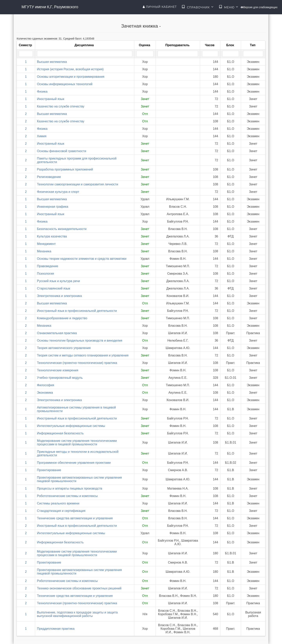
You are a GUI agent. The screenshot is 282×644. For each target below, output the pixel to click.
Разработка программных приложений (65, 169)
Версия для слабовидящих (259, 7)
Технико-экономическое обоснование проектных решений (79, 588)
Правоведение (48, 266)
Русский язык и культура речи (59, 281)
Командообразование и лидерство (62, 318)
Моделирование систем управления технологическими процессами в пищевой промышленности (77, 442)
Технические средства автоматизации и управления (75, 518)
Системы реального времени (58, 503)
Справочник (198, 7)
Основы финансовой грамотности (62, 151)
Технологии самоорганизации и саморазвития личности (78, 184)
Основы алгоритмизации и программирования (71, 77)
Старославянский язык (54, 288)
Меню (229, 7)
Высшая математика (52, 62)
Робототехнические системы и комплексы (67, 496)
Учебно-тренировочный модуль (60, 378)
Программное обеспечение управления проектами (74, 463)
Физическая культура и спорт (58, 192)
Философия (46, 385)
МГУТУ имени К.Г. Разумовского (50, 7)
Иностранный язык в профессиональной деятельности (77, 311)
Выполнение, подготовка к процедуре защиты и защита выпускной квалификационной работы (77, 614)
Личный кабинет (160, 7)
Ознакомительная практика (57, 333)
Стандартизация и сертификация (61, 511)
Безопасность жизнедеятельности (62, 229)
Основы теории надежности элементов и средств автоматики (82, 259)
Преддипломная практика (56, 629)
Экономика (45, 393)
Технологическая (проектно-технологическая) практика (77, 363)
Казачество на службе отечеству (61, 106)
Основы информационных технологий (65, 84)
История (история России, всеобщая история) (70, 69)
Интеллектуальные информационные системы (71, 426)
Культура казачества (52, 236)
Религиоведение (49, 177)
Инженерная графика (53, 207)
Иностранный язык (51, 99)
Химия (42, 136)
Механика (44, 251)
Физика (42, 92)
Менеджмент (46, 244)
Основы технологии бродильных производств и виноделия (80, 340)
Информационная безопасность (60, 433)
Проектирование (49, 470)
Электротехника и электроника (59, 296)
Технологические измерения (58, 370)
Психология (46, 274)
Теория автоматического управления (64, 348)
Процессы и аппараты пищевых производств (70, 488)
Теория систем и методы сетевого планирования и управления (83, 355)
